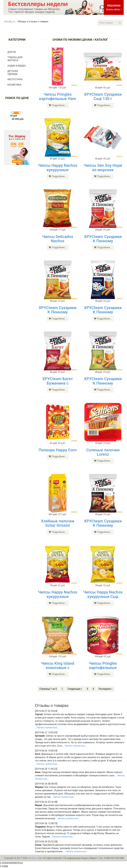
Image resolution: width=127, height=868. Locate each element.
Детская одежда (13, 73)
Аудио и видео (17, 66)
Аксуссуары (15, 79)
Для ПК (12, 52)
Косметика (14, 85)
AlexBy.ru (10, 21)
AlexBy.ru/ (33, 858)
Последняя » (105, 689)
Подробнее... (58, 105)
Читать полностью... (48, 728)
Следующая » (75, 689)
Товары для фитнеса (15, 59)
